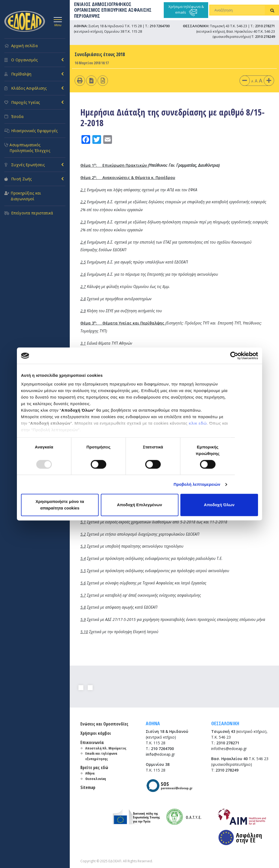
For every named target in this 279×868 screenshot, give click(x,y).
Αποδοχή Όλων (219, 505)
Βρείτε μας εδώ (94, 767)
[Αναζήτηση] (237, 10)
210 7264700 (160, 26)
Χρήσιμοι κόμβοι (96, 733)
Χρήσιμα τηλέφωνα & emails (186, 10)
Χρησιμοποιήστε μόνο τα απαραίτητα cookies (60, 505)
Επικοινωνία (92, 742)
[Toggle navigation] (58, 21)
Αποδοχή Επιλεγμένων (139, 505)
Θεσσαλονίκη (96, 779)
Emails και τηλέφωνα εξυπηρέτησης (101, 756)
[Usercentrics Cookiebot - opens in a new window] (234, 356)
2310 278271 (265, 26)
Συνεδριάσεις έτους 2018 (100, 54)
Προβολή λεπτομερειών (197, 484)
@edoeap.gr (160, 754)
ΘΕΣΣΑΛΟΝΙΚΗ (225, 723)
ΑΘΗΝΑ (153, 723)
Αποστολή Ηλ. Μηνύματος (106, 748)
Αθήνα (90, 773)
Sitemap (88, 787)
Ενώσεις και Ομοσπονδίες (104, 724)
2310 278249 (265, 37)
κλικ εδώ (198, 423)
